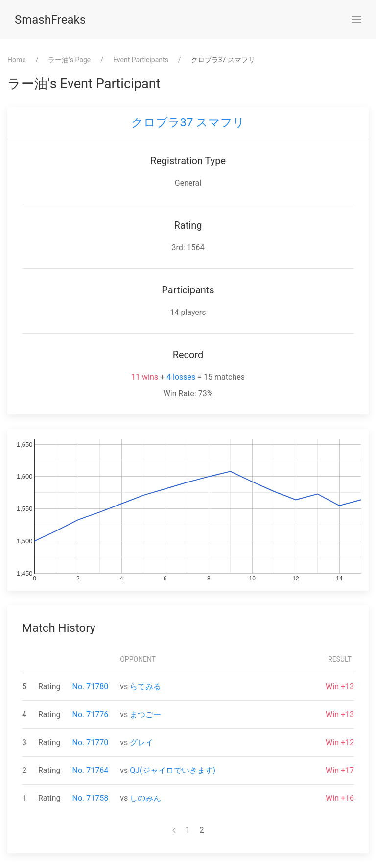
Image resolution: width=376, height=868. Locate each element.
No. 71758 (91, 798)
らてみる (145, 687)
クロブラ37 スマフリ (188, 122)
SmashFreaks (50, 20)
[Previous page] (174, 830)
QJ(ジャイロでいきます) (173, 770)
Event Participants (141, 60)
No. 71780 (91, 687)
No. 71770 (91, 742)
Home (17, 60)
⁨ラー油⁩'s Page (69, 60)
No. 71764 (91, 770)
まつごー (145, 714)
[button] (356, 20)
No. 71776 (91, 714)
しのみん (145, 798)
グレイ (141, 742)
